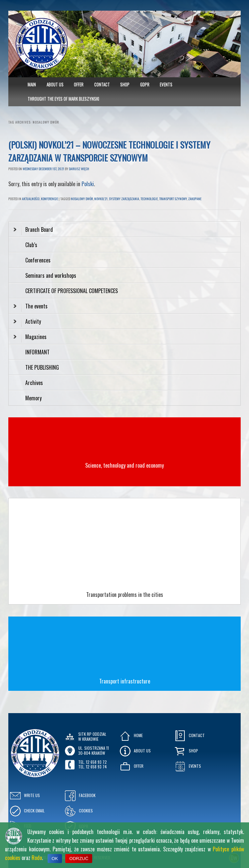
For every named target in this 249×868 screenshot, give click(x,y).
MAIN (32, 84)
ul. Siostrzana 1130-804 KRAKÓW (94, 750)
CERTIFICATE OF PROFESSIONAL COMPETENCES (72, 291)
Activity (27, 321)
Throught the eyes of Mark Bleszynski (63, 99)
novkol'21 (101, 199)
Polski (88, 184)
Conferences (38, 260)
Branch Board (33, 229)
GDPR (145, 84)
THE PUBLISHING (42, 367)
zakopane (195, 199)
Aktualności (31, 199)
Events (166, 84)
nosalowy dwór (82, 199)
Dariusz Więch (79, 169)
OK (55, 859)
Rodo (37, 858)
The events (30, 306)
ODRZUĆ (79, 859)
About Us (55, 84)
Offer (79, 84)
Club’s (31, 245)
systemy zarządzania (124, 199)
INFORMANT (38, 352)
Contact (102, 84)
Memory (33, 398)
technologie (149, 199)
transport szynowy (173, 199)
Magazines (30, 337)
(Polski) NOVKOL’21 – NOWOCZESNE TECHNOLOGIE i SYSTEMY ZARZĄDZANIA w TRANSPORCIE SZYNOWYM (109, 151)
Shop (125, 84)
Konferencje (49, 199)
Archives (35, 383)
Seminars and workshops (51, 275)
